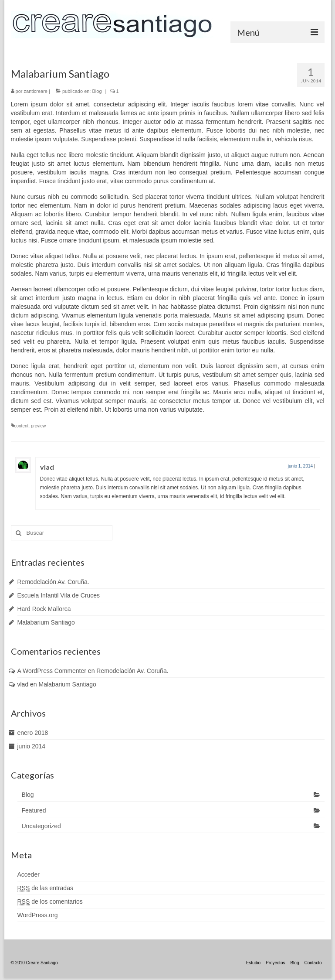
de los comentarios (50, 902)
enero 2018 (33, 733)
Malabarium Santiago (46, 622)
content (22, 426)
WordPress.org (38, 915)
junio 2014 (32, 746)
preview (38, 426)
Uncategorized (41, 826)
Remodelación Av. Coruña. (53, 582)
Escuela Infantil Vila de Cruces (59, 595)
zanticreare (36, 91)
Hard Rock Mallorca (44, 609)
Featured (34, 810)
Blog (97, 91)
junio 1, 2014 (300, 466)
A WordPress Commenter (52, 671)
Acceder (29, 874)
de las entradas (45, 888)
